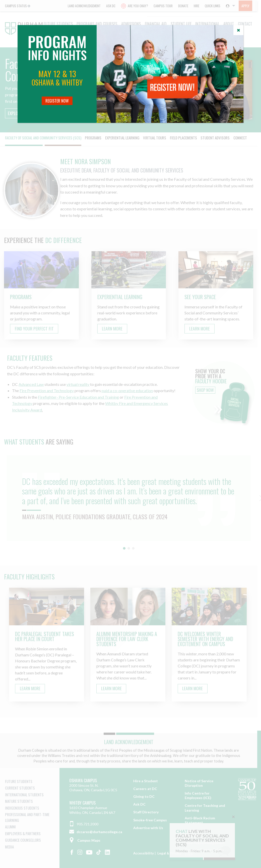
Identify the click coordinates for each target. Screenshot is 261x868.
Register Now (57, 101)
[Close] (238, 30)
